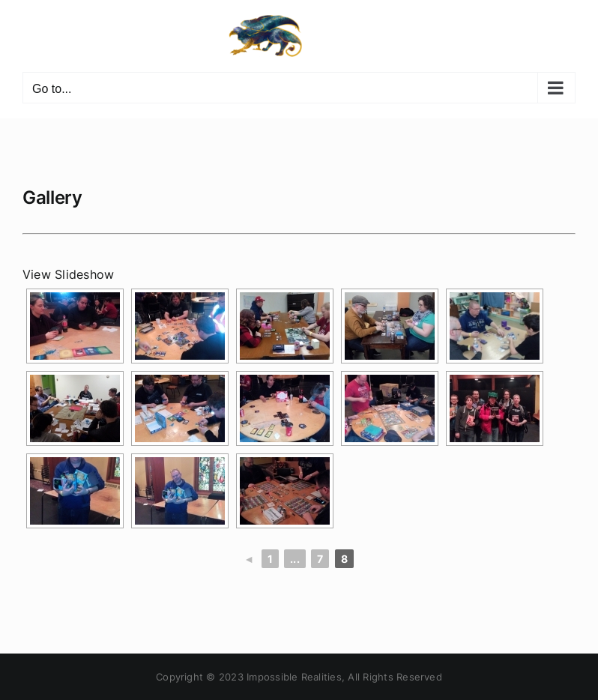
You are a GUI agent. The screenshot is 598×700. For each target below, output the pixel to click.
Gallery (52, 197)
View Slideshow (68, 274)
